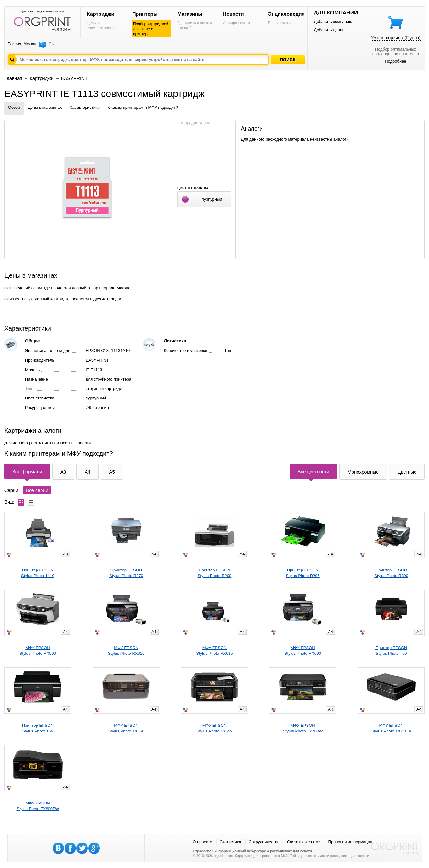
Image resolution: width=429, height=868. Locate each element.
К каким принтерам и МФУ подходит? (143, 107)
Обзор (14, 107)
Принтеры (145, 14)
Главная (13, 78)
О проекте (202, 842)
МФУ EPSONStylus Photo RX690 (303, 651)
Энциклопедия (286, 14)
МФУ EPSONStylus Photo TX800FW (38, 806)
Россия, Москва (23, 44)
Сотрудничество (264, 842)
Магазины (190, 14)
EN (52, 44)
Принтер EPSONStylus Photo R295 (303, 573)
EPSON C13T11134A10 (108, 351)
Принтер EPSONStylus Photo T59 (38, 728)
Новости (233, 14)
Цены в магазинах (45, 107)
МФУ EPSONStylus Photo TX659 (214, 728)
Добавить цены (328, 30)
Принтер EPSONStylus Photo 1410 (38, 573)
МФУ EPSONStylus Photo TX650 (126, 728)
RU (42, 44)
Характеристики (85, 107)
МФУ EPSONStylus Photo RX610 (126, 651)
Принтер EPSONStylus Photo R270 (126, 573)
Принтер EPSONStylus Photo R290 (215, 573)
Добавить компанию (333, 22)
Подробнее (395, 61)
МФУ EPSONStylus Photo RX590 (38, 651)
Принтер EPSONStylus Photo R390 (391, 573)
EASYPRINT (74, 78)
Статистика (230, 842)
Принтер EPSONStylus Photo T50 (391, 651)
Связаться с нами (304, 842)
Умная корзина (396, 38)
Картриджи (101, 14)
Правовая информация (350, 842)
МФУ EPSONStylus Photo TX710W (391, 728)
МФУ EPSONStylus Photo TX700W (303, 728)
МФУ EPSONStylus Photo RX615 (214, 651)
